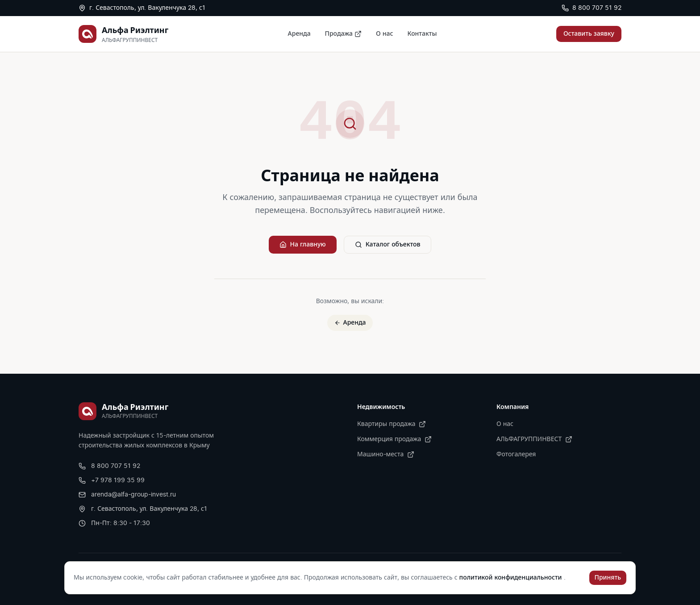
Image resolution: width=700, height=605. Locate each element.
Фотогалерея (516, 455)
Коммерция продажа (394, 439)
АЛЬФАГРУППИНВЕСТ (534, 439)
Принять (608, 578)
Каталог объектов (388, 245)
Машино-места (386, 455)
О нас (384, 34)
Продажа (343, 34)
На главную (303, 245)
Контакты (422, 34)
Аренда (299, 34)
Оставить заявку (589, 34)
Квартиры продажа (392, 424)
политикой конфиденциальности (512, 578)
